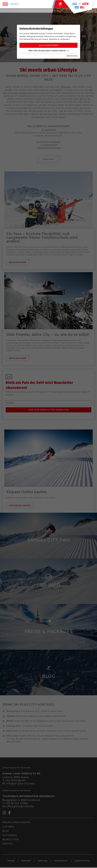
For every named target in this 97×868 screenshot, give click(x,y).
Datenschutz (72, 56)
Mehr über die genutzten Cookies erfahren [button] (49, 51)
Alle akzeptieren (49, 46)
